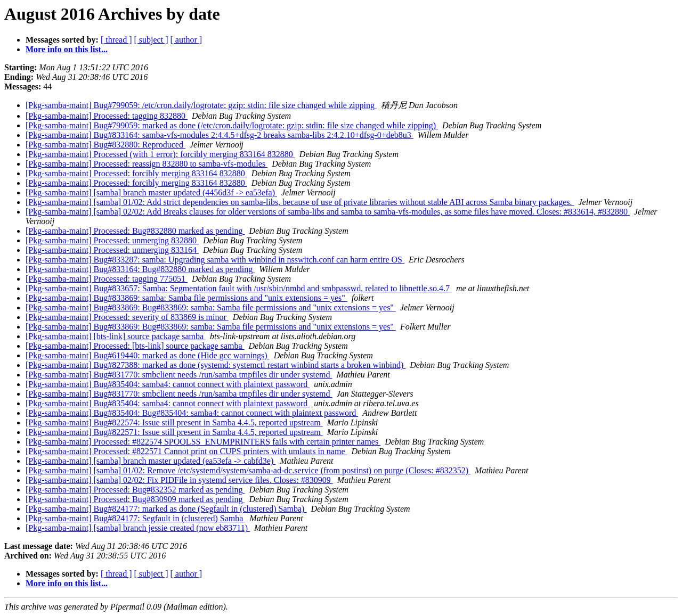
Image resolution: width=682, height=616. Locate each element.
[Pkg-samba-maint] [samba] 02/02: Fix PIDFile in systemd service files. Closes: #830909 (179, 480)
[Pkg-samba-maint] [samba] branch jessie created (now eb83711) (138, 528)
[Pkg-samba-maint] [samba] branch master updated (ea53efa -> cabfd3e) (151, 461)
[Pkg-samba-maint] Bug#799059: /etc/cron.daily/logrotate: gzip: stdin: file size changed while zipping (201, 105)
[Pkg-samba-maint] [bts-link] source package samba (116, 336)
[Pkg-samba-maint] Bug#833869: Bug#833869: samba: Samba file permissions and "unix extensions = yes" (211, 307)
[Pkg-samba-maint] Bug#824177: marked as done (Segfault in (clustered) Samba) (166, 509)
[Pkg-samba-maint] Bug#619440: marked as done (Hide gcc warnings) (148, 355)
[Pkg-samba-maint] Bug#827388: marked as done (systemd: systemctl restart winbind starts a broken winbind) (216, 365)
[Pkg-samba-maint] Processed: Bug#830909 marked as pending (135, 499)
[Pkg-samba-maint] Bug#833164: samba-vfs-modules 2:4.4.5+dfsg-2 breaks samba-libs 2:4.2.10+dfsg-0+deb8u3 (220, 135)
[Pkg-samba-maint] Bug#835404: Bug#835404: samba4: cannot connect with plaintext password (192, 413)
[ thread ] (116, 40)
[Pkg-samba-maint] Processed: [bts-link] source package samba (135, 346)
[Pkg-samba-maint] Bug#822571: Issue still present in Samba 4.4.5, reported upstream (174, 432)
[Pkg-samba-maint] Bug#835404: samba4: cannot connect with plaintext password (168, 384)
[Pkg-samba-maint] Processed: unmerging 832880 (112, 240)
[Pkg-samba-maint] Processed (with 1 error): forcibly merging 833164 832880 (160, 154)
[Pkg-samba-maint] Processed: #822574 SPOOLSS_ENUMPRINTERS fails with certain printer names (203, 442)
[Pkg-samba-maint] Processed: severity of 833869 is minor (127, 317)
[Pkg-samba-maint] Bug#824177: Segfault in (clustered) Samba (135, 518)
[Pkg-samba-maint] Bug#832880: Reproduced (105, 145)
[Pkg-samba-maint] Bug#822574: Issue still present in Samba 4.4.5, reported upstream (174, 422)
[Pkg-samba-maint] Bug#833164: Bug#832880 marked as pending (140, 269)
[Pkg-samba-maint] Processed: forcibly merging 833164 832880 (136, 173)
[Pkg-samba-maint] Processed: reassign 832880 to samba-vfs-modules (147, 164)
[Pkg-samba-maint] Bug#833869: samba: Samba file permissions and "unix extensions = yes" (186, 298)
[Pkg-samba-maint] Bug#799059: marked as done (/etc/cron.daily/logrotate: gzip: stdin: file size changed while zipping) (232, 125)
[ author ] (186, 40)
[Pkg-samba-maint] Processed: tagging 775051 (107, 279)
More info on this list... (67, 49)
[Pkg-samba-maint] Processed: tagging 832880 (107, 116)
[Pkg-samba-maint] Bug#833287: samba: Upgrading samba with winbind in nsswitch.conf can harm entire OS (215, 260)
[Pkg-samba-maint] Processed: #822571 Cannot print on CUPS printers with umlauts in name (186, 451)
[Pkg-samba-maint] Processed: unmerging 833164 (112, 250)
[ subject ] (151, 40)
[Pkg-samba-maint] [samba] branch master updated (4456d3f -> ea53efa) (151, 192)
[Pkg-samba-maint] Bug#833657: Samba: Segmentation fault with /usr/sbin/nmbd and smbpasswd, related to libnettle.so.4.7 (239, 288)
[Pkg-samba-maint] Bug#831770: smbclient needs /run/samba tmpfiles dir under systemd (179, 375)
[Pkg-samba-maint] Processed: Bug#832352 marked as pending (135, 490)
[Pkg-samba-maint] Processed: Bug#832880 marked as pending (135, 231)
